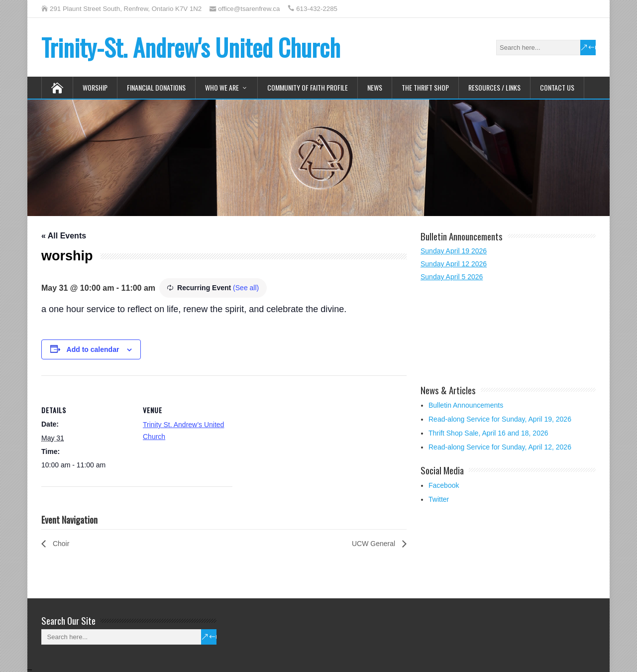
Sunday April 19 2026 (454, 251)
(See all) (246, 288)
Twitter (439, 499)
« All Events (64, 236)
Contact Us (557, 87)
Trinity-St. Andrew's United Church (191, 47)
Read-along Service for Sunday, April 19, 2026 (500, 419)
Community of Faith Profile (308, 87)
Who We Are (222, 87)
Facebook (444, 485)
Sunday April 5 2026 (452, 277)
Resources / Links (494, 87)
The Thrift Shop (425, 87)
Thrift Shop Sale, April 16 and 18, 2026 (488, 433)
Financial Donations (156, 87)
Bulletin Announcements (466, 405)
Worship (95, 87)
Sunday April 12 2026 (454, 264)
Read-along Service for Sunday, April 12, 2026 (500, 447)
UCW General (374, 544)
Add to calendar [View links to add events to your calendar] (93, 349)
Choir (60, 544)
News (375, 87)
